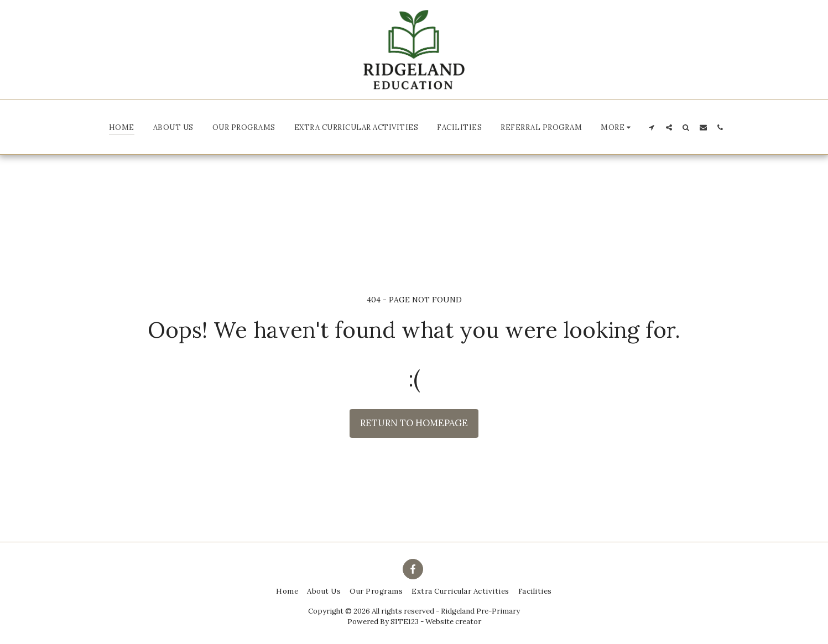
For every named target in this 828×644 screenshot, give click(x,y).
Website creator (453, 622)
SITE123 (405, 622)
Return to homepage (414, 423)
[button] (617, 127)
